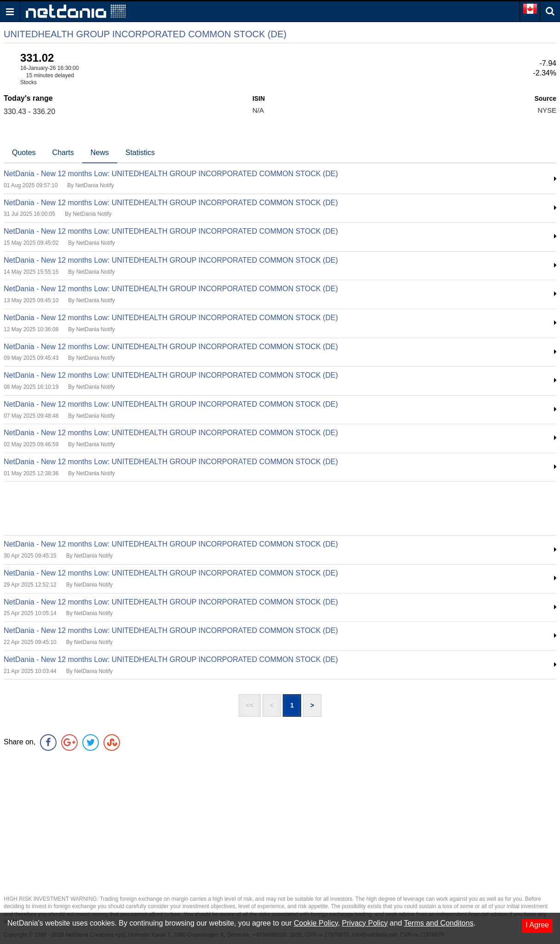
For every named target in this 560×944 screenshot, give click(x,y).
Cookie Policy (316, 923)
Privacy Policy (365, 923)
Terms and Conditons (438, 923)
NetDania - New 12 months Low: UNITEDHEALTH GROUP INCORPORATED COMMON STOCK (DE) (171, 174)
